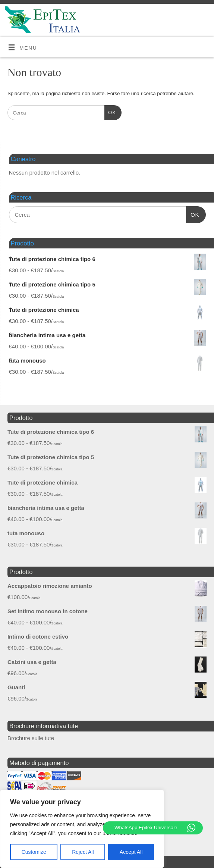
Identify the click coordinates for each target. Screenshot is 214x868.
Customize (34, 852)
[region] (82, 829)
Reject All (83, 852)
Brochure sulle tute (31, 738)
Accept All (131, 852)
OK (110, 112)
